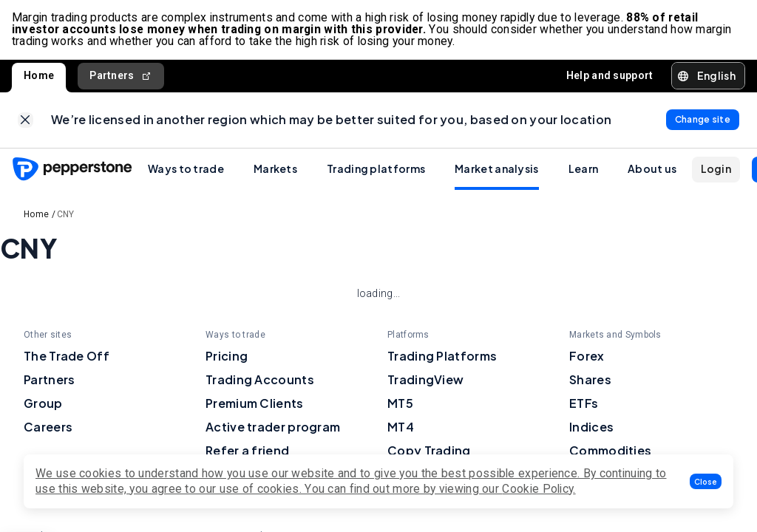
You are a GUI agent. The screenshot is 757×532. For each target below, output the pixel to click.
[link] (26, 121)
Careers (48, 427)
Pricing (227, 357)
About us (652, 169)
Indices (591, 427)
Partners (121, 76)
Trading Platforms (442, 357)
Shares (590, 380)
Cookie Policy (537, 489)
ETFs (584, 404)
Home (39, 75)
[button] (706, 481)
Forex (587, 357)
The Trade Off (67, 357)
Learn (584, 169)
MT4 (401, 427)
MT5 (400, 404)
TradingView (425, 380)
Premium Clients (255, 404)
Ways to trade (186, 169)
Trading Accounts (260, 380)
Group (43, 404)
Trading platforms (376, 169)
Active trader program (273, 427)
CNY (66, 215)
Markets (275, 169)
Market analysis (497, 169)
